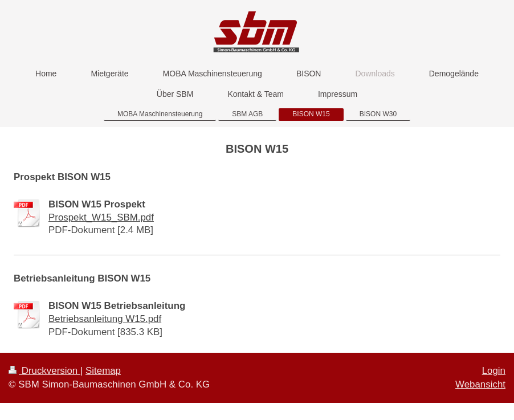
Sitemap (103, 371)
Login (494, 371)
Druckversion (44, 371)
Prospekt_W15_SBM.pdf (101, 217)
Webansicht (480, 384)
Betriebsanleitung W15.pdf (105, 319)
